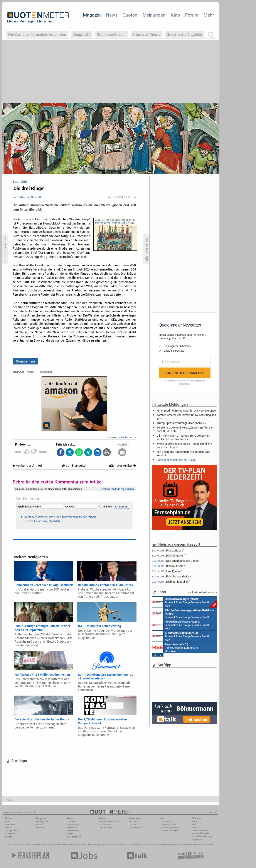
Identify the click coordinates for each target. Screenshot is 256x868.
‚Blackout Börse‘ (169, 566)
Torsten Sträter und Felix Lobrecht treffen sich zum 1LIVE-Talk (185, 429)
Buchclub (46, 372)
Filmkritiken (57, 845)
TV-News (72, 821)
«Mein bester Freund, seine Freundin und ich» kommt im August (184, 445)
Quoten (130, 15)
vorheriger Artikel (27, 465)
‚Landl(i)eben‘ (167, 571)
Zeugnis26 (82, 34)
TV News (83, 845)
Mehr (209, 15)
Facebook (10, 834)
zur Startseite (74, 465)
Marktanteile (105, 825)
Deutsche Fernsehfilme (189, 845)
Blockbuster (123, 845)
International (74, 831)
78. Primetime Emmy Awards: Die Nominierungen (187, 410)
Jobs (194, 825)
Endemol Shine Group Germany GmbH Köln (185, 602)
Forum (192, 15)
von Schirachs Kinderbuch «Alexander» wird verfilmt (183, 453)
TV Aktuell (26, 845)
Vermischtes (73, 825)
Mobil (8, 828)
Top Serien (207, 845)
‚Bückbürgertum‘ (169, 556)
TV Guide (112, 845)
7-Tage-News (12, 831)
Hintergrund (42, 821)
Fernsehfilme (137, 845)
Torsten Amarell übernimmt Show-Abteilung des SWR (186, 417)
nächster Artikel (123, 465)
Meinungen (154, 15)
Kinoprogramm (168, 845)
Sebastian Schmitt (29, 197)
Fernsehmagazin (41, 845)
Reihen (40, 825)
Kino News (15, 845)
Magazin (92, 15)
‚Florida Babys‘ (168, 550)
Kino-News (166, 821)
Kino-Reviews (136, 828)
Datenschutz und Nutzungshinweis (200, 832)
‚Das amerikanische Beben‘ (176, 561)
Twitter (8, 837)
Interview (41, 828)
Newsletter (10, 825)
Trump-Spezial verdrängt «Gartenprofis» (181, 423)
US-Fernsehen (74, 837)
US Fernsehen (71, 845)
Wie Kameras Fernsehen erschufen (37, 34)
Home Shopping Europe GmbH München (176, 647)
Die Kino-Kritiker (168, 825)
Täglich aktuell (106, 828)
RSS (7, 821)
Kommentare (25, 361)
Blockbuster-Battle (169, 831)
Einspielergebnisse (170, 828)
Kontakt (195, 828)
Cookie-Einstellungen (202, 836)
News (112, 15)
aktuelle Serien (152, 845)
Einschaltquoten (97, 845)
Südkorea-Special (112, 34)
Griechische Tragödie (184, 34)
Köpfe (70, 834)
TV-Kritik (133, 825)
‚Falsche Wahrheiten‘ (172, 576)
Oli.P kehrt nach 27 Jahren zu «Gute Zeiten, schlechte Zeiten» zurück (183, 437)
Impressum (197, 839)
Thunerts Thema (146, 34)
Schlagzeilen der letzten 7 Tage (176, 460)
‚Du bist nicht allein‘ (171, 582)
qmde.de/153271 (127, 437)
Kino (175, 15)
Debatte (133, 821)
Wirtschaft (72, 828)
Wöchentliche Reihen (109, 821)
